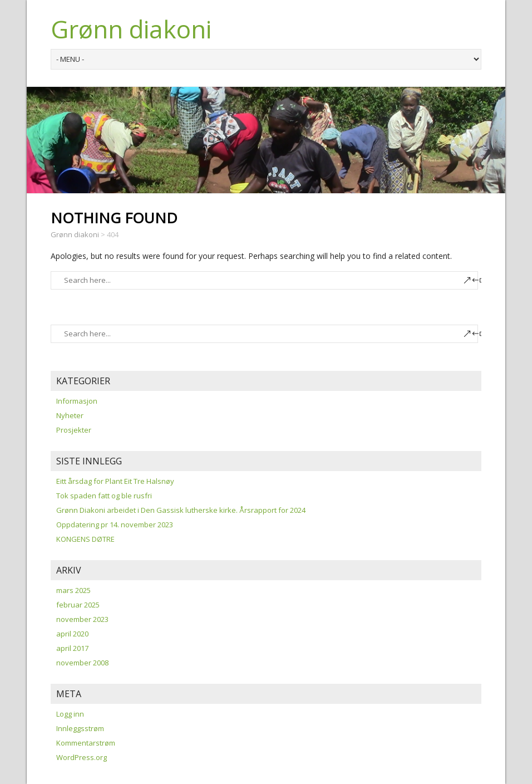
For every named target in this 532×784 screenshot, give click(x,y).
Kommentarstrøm (86, 743)
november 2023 (82, 619)
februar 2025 (78, 605)
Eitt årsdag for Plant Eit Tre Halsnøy (115, 481)
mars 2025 (73, 590)
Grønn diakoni (131, 29)
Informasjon (77, 401)
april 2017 (72, 648)
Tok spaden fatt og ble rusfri (104, 496)
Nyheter (70, 415)
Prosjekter (74, 430)
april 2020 (72, 634)
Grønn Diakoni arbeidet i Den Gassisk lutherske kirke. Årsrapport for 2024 (181, 510)
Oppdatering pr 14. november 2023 (115, 525)
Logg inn (70, 714)
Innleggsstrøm (80, 728)
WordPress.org (82, 757)
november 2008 (82, 663)
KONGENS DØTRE (85, 539)
